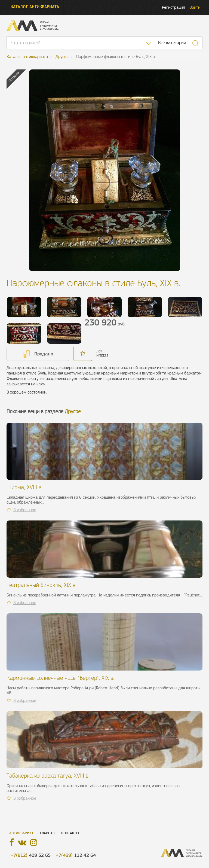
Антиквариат (21, 833)
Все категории (172, 43)
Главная (47, 833)
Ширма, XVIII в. (24, 487)
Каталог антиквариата (35, 7)
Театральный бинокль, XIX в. (42, 585)
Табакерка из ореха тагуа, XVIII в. (48, 776)
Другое (73, 411)
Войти (195, 7)
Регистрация (173, 7)
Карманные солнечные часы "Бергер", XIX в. (60, 678)
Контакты (70, 833)
